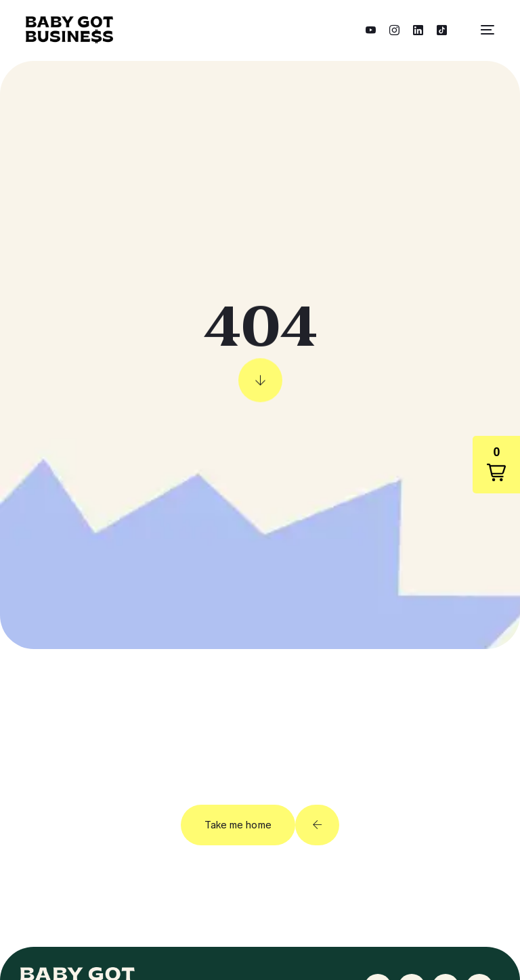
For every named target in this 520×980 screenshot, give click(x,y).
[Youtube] (371, 28)
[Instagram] (394, 28)
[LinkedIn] (418, 28)
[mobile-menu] (481, 30)
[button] (496, 465)
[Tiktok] (442, 28)
